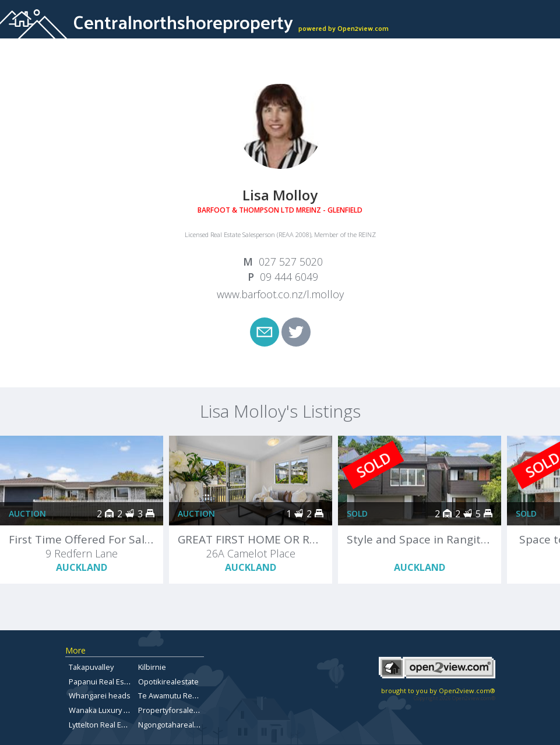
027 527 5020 (291, 262)
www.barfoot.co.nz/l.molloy (280, 294)
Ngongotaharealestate (177, 725)
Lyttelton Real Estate (104, 725)
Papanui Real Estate (103, 682)
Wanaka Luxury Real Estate (115, 710)
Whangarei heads (100, 695)
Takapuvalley (91, 667)
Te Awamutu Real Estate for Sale (194, 695)
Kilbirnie (152, 667)
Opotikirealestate (168, 682)
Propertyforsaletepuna (178, 710)
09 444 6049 (289, 277)
